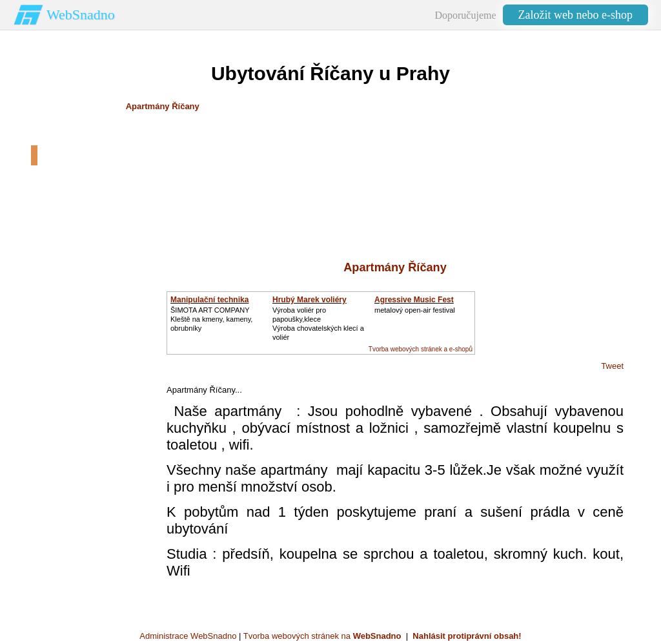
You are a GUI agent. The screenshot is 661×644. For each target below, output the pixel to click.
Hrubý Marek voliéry (310, 300)
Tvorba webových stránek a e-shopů (421, 349)
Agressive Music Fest (414, 300)
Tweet (612, 366)
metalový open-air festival (415, 310)
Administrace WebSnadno (188, 636)
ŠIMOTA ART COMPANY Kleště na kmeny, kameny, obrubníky (211, 319)
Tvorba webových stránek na (322, 636)
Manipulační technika (209, 300)
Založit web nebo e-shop (575, 15)
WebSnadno (81, 15)
